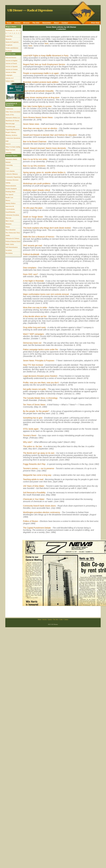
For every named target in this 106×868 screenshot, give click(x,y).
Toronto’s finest (30, 435)
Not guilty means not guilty (35, 389)
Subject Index (10, 81)
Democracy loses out (32, 343)
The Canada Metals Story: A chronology (40, 398)
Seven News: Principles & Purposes (39, 361)
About (56, 23)
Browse (26, 23)
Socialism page (10, 126)
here (47, 43)
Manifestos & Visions (12, 121)
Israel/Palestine (10, 212)
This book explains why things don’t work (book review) (47, 228)
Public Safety (10, 244)
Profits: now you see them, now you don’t (41, 383)
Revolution (9, 253)
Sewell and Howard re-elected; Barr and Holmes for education (50, 135)
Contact (65, 23)
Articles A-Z (10, 78)
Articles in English (11, 60)
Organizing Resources (13, 129)
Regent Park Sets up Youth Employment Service (44, 64)
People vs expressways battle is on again (41, 73)
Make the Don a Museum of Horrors (39, 237)
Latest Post (9, 36)
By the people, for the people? (36, 411)
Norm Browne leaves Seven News (38, 117)
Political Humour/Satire (13, 241)
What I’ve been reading (13, 147)
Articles (17, 23)
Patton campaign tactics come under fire (41, 349)
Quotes (50, 619)
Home (9, 23)
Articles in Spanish (12, 66)
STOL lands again (31, 429)
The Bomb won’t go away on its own (39, 453)
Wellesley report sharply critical (37, 190)
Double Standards (11, 189)
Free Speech (9, 194)
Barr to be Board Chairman (35, 142)
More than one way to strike (35, 308)
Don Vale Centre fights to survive (37, 106)
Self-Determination (12, 247)
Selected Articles (11, 58)
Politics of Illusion (31, 521)
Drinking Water (10, 192)
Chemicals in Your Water (34, 499)
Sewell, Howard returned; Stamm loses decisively (45, 148)
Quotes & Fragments (12, 42)
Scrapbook (9, 45)
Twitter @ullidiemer (12, 48)
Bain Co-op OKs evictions (34, 166)
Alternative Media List (13, 118)
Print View (95, 23)
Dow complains (30, 268)
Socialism (9, 250)
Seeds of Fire (10, 115)
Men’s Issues (10, 221)
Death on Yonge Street (33, 217)
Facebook (9, 51)
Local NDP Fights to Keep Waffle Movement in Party (46, 56)
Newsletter (47, 23)
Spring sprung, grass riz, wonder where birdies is (44, 172)
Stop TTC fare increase (33, 365)
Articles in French (11, 63)
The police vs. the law (33, 446)
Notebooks (9, 30)
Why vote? (28, 442)
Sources (8, 144)
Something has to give (33, 418)
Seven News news (31, 124)
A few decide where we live (35, 316)
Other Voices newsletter (13, 112)
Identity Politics (11, 203)
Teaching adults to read (33, 479)
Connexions (9, 109)
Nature (8, 227)
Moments (9, 39)
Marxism (8, 218)
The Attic (36, 23)
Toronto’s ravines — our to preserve (39, 468)
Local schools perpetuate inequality (38, 91)
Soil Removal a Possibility (34, 493)
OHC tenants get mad (33, 246)
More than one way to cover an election (40, 128)
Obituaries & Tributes (12, 238)
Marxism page (10, 123)
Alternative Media (11, 159)
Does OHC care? (31, 274)
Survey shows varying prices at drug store (41, 98)
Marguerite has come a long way (37, 475)
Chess (7, 168)
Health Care (9, 197)
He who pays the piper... (34, 208)
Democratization (11, 186)
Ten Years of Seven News (34, 405)
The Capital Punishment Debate (37, 528)
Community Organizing (13, 177)
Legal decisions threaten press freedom (40, 376)
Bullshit (8, 162)
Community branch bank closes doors (39, 506)
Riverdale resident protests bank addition (41, 82)
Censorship (9, 165)
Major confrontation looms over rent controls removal (46, 294)
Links (61, 619)
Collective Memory (12, 174)
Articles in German (12, 69)
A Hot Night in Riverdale (33, 281)
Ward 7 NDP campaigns (34, 334)
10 (17, 30)
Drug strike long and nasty (34, 327)
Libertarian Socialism (12, 215)
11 (14, 30)
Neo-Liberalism (11, 230)
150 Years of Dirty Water (34, 486)
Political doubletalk (31, 254)
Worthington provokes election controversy (42, 512)
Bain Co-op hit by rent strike (35, 159)
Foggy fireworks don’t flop (34, 464)
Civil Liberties (10, 171)
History (8, 200)
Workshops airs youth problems (37, 184)
